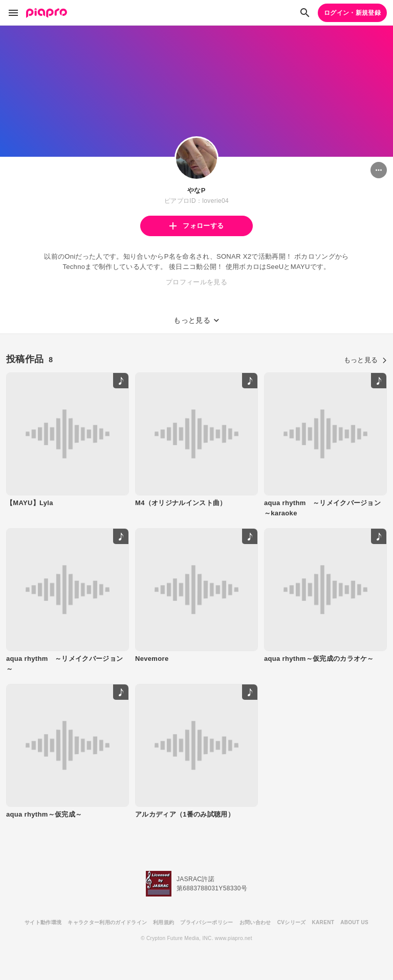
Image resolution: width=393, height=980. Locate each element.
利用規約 (163, 922)
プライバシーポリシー (206, 922)
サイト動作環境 (43, 922)
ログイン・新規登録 (352, 13)
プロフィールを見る (196, 282)
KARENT (323, 922)
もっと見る (365, 360)
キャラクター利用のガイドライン (107, 922)
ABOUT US (354, 922)
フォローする (196, 226)
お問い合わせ (255, 922)
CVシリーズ (292, 922)
